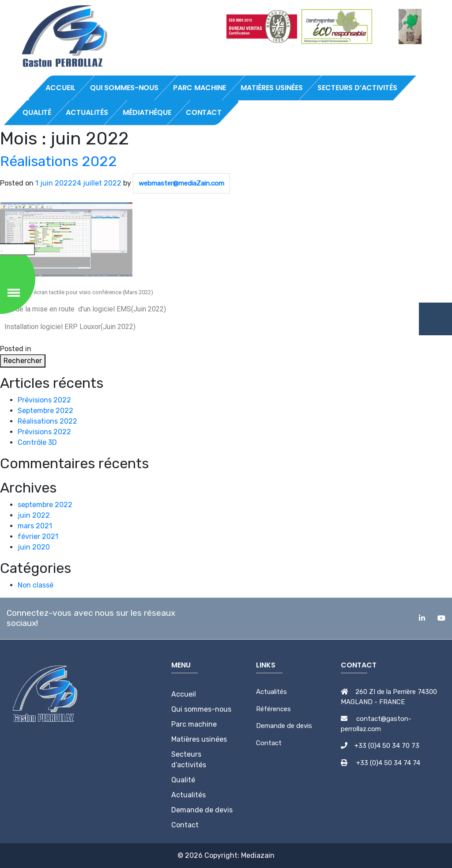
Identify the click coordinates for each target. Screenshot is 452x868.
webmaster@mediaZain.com (181, 183)
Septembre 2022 (45, 411)
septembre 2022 (45, 505)
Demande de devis (284, 726)
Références (273, 709)
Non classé (51, 349)
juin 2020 (34, 547)
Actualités (271, 692)
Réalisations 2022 (58, 161)
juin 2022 (34, 515)
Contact (269, 743)
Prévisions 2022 (44, 400)
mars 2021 (35, 526)
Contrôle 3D (37, 442)
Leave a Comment (99, 349)
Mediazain (258, 855)
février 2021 (38, 536)
